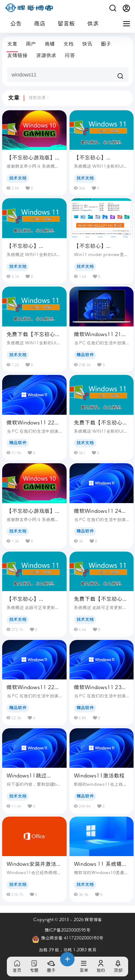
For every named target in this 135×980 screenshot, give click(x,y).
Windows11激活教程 (99, 776)
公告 (13, 24)
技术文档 (18, 178)
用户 (31, 44)
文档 (68, 44)
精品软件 (85, 355)
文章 (12, 44)
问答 (70, 55)
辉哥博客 (93, 920)
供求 (90, 24)
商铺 (50, 44)
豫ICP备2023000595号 (67, 930)
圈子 (106, 44)
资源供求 (46, 55)
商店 (37, 24)
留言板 (63, 24)
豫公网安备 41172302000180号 (68, 939)
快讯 (87, 44)
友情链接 (17, 55)
